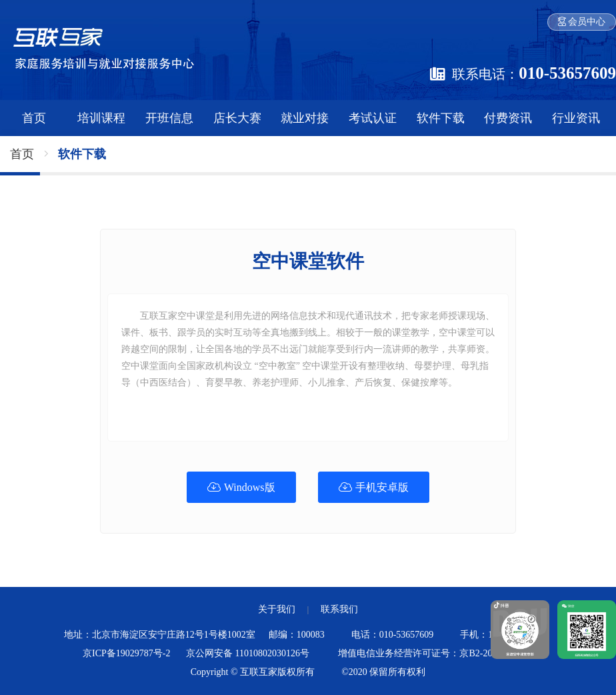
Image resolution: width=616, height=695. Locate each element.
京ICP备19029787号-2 (126, 653)
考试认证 (373, 118)
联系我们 (339, 609)
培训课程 (101, 118)
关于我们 (277, 609)
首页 (34, 118)
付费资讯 (508, 118)
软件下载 (441, 118)
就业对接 (305, 118)
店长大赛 (237, 118)
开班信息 (169, 118)
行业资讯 (576, 118)
